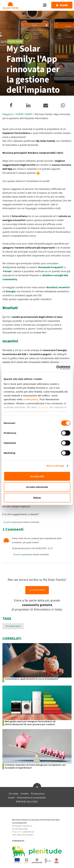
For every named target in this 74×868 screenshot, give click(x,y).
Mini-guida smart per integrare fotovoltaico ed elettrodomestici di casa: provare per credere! (30, 723)
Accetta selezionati (37, 487)
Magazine (8, 114)
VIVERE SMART (24, 114)
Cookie (11, 798)
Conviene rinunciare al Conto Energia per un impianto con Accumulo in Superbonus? (35, 766)
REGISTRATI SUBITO (37, 590)
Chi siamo (14, 794)
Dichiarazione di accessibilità (31, 798)
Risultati (52, 287)
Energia (11, 291)
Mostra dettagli (55, 466)
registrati (15, 522)
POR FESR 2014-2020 (27, 802)
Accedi (7, 522)
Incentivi (64, 287)
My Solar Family (13, 626)
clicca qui (43, 407)
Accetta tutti (37, 476)
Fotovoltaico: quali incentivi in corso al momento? (32, 679)
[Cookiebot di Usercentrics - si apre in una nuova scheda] (56, 368)
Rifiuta (37, 498)
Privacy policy (38, 794)
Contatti (25, 794)
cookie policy (31, 400)
